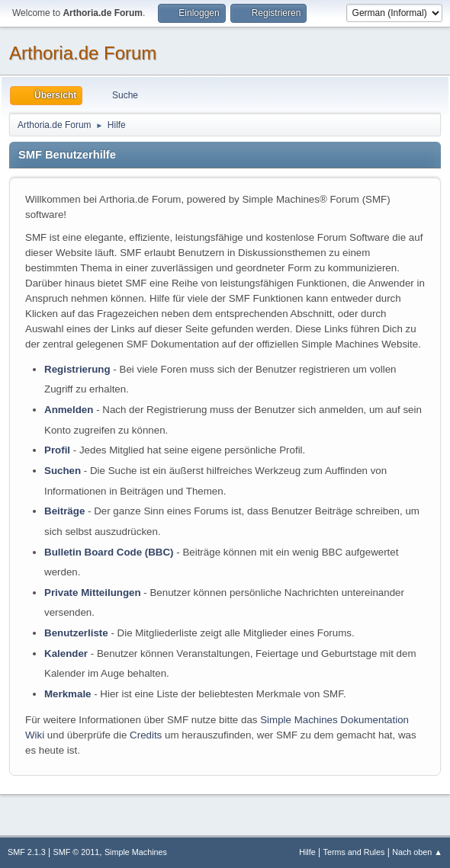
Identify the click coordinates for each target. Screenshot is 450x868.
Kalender (66, 653)
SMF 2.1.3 (27, 852)
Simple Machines (136, 852)
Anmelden (69, 410)
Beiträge (64, 511)
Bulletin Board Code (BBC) (109, 552)
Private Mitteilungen (93, 593)
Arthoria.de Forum (83, 53)
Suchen (63, 471)
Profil (57, 450)
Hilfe (307, 852)
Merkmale (68, 694)
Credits (146, 735)
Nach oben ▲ (417, 852)
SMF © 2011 (77, 852)
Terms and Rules (354, 852)
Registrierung (77, 369)
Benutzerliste (76, 633)
